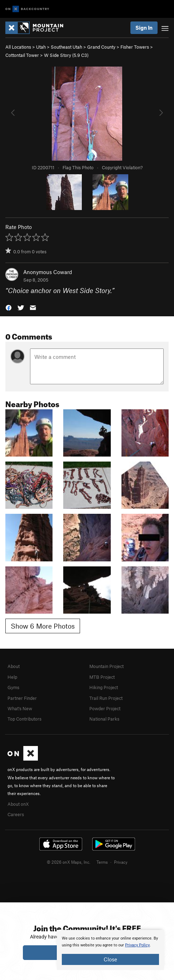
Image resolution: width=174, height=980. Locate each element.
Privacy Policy (137, 945)
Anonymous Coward (48, 272)
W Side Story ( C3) (66, 55)
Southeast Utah (66, 47)
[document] (110, 950)
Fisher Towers (135, 47)
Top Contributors (24, 719)
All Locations (18, 47)
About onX (18, 804)
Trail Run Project (106, 698)
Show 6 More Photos (43, 626)
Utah (41, 47)
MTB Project (102, 677)
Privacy (121, 862)
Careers (16, 814)
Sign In (144, 28)
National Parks (104, 719)
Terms (102, 862)
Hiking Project (104, 687)
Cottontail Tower (22, 55)
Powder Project (105, 708)
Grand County (101, 47)
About (14, 666)
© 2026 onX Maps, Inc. (69, 862)
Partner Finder (22, 698)
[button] (9, 307)
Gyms (13, 687)
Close (110, 959)
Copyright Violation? (122, 167)
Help (12, 677)
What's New (20, 708)
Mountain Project (106, 666)
